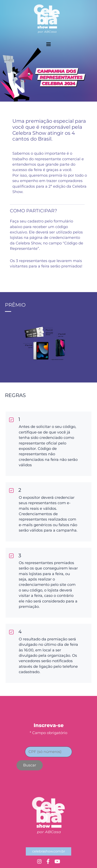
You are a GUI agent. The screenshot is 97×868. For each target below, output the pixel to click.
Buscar (30, 765)
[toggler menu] (48, 44)
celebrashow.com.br (49, 851)
